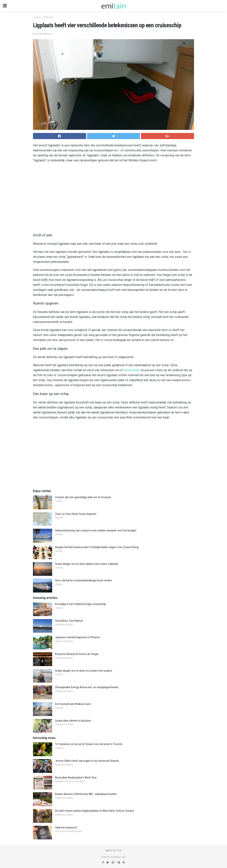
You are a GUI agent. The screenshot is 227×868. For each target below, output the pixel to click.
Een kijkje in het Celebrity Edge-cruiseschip (81, 604)
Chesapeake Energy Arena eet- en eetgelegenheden (87, 687)
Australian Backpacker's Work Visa (76, 778)
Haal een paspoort (66, 827)
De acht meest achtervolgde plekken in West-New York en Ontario (95, 811)
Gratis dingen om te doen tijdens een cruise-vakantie (87, 564)
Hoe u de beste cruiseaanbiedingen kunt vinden (83, 580)
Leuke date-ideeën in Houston (73, 721)
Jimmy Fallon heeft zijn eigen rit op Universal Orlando (87, 761)
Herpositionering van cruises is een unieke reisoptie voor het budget (96, 530)
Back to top (114, 851)
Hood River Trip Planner (69, 621)
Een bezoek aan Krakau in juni (73, 704)
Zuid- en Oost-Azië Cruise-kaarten (76, 514)
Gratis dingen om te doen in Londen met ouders (84, 671)
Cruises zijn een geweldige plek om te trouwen (83, 497)
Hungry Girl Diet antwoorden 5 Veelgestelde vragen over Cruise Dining (97, 547)
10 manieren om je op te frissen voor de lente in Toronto (89, 744)
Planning (48, 17)
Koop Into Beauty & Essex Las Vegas (77, 654)
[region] (113, 197)
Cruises (37, 17)
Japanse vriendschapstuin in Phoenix (77, 637)
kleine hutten (132, 370)
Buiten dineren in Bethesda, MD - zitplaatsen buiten (86, 794)
